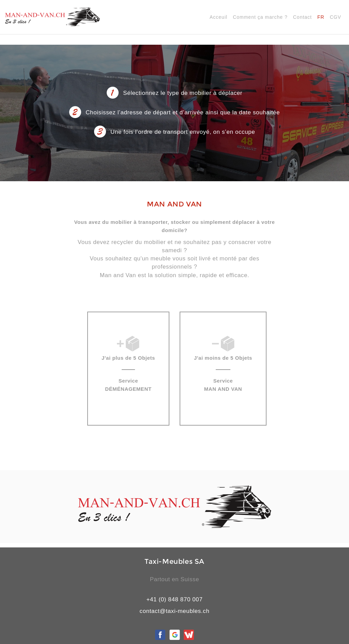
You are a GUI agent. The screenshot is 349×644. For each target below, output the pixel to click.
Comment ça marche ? (260, 17)
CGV (336, 17)
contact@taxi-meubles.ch (175, 611)
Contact (302, 17)
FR (321, 17)
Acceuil (218, 17)
